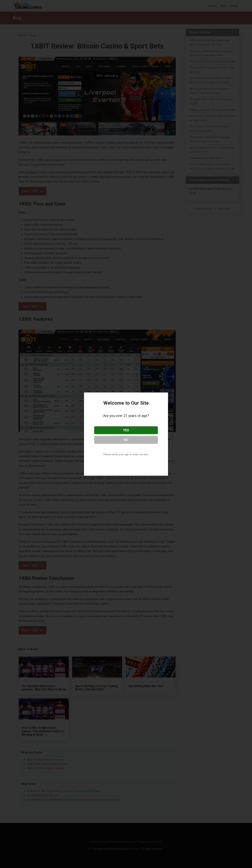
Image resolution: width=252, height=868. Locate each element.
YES (126, 430)
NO (126, 440)
